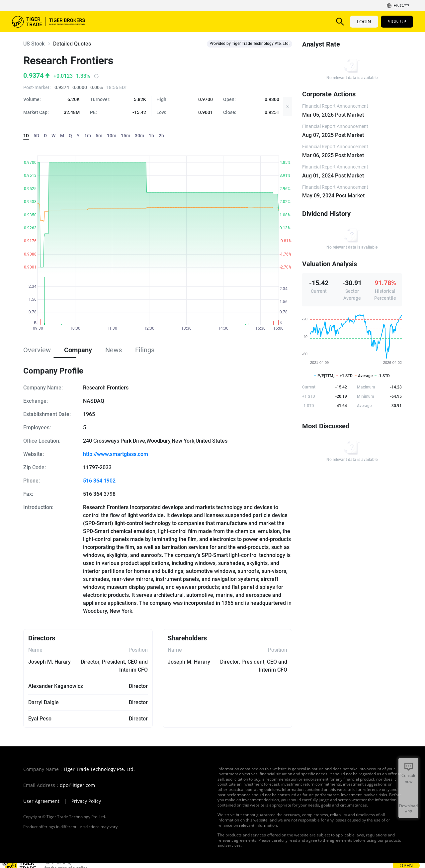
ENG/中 (401, 5)
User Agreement (41, 801)
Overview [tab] (37, 350)
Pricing (236, 21)
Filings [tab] (145, 350)
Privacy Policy (86, 801)
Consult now (408, 778)
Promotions (270, 21)
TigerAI (208, 21)
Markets (112, 21)
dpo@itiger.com (77, 785)
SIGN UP (397, 21)
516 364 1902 (99, 481)
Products (145, 21)
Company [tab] (78, 350)
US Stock (34, 44)
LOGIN (364, 21)
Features (178, 21)
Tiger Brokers (48, 22)
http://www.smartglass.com (116, 454)
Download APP (408, 809)
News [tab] (114, 350)
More (304, 21)
